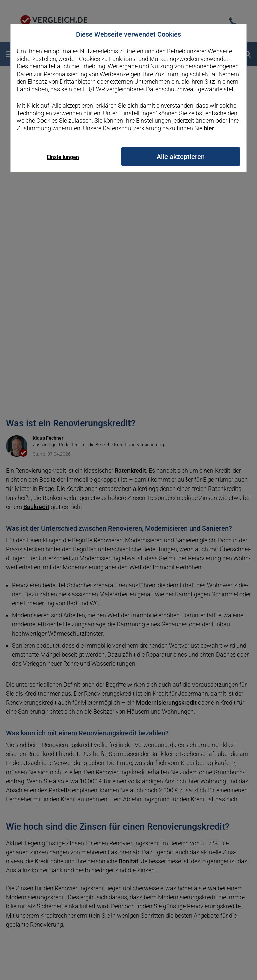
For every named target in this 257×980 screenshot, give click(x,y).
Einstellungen (63, 157)
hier (209, 128)
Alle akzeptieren (181, 157)
